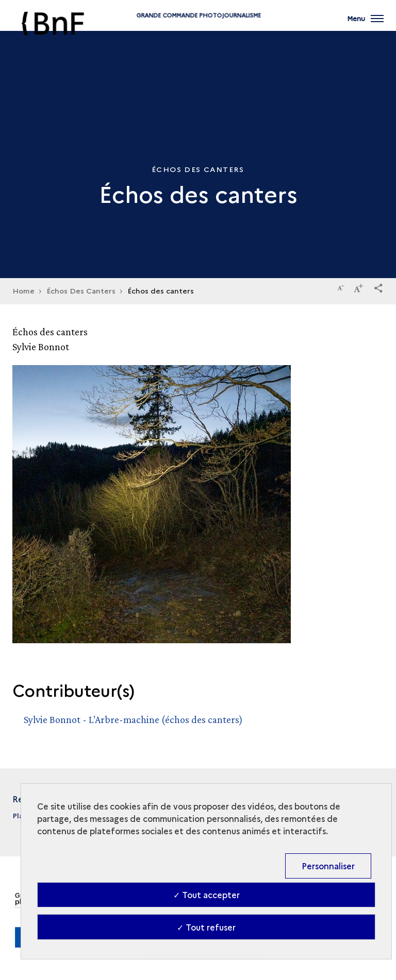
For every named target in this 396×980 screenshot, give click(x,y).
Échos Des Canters (81, 290)
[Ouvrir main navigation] (365, 26)
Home (23, 290)
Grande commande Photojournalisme (198, 32)
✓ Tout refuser (206, 927)
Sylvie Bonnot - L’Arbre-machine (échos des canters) (133, 719)
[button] (378, 286)
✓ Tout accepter (207, 895)
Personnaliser (328, 866)
